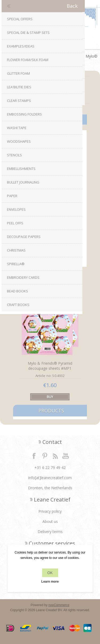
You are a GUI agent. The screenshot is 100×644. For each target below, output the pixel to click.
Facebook (34, 456)
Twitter (45, 456)
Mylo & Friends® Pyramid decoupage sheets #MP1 (50, 366)
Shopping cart (57, 42)
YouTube (66, 456)
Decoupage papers (36, 56)
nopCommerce (59, 605)
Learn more (50, 582)
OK (50, 573)
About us (50, 521)
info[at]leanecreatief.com (50, 478)
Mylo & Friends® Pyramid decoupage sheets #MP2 (50, 228)
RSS (55, 456)
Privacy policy (50, 511)
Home (8, 56)
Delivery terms (50, 532)
